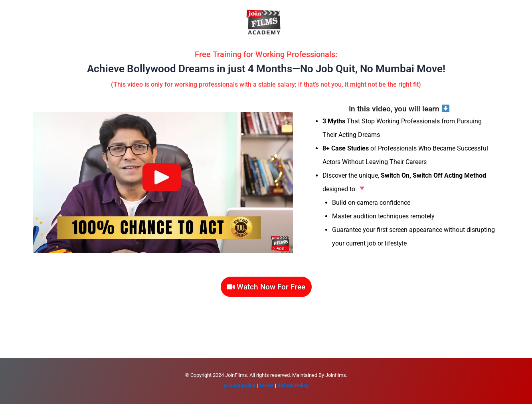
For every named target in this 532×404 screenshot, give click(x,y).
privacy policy (239, 385)
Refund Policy (293, 385)
